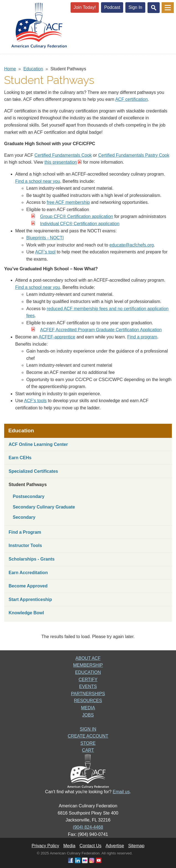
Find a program (142, 337)
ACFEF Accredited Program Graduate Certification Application (101, 330)
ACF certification (131, 99)
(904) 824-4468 (88, 827)
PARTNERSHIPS (88, 694)
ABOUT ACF (88, 658)
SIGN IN (88, 729)
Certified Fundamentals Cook (63, 155)
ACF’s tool (45, 252)
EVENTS (88, 686)
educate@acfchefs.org (131, 245)
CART (88, 750)
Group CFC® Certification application (77, 216)
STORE (88, 743)
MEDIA (88, 708)
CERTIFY (88, 680)
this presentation (61, 162)
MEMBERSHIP (88, 665)
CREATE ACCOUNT (88, 736)
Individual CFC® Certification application (80, 224)
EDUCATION (88, 672)
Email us (121, 792)
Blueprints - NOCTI (45, 238)
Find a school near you (38, 181)
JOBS (88, 715)
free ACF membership (68, 202)
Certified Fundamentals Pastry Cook (134, 155)
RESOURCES (88, 701)
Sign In (135, 7)
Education (33, 69)
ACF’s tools (35, 401)
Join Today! (85, 7)
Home (10, 69)
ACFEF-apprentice (57, 337)
